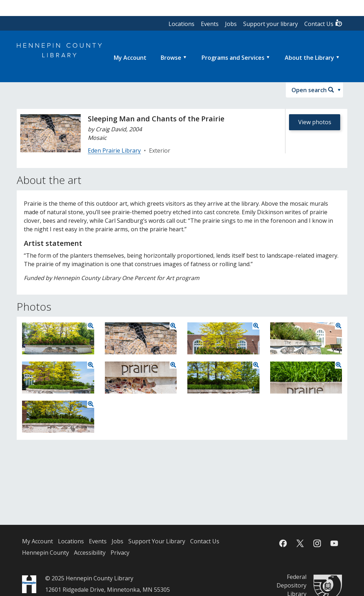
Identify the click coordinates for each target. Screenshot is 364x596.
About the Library (309, 58)
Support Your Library (157, 541)
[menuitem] (130, 58)
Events (210, 24)
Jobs (231, 24)
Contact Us (323, 23)
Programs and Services (233, 58)
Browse (171, 58)
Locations (181, 24)
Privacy (120, 553)
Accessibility (90, 553)
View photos (315, 122)
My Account (38, 541)
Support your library (271, 24)
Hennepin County (45, 553)
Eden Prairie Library (114, 151)
